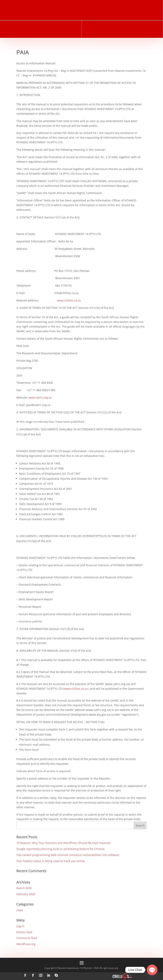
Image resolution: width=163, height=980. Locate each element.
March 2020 (24, 888)
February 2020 (26, 894)
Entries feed (24, 932)
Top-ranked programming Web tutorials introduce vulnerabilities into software (68, 855)
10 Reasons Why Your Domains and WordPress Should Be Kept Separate (64, 843)
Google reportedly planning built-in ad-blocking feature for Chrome (60, 849)
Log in (20, 926)
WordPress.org (26, 944)
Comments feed (27, 938)
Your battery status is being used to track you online (50, 861)
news (20, 910)
